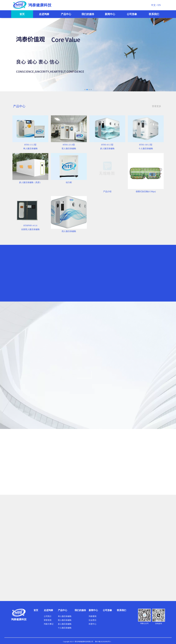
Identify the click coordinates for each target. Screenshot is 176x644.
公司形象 (132, 14)
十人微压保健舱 (65, 628)
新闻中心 (110, 14)
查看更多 (157, 106)
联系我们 (154, 14)
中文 (153, 5)
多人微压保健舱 (65, 624)
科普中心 (93, 624)
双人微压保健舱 (65, 620)
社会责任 (93, 620)
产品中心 (66, 14)
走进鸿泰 (44, 14)
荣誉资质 (48, 620)
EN (159, 5)
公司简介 (48, 616)
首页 (22, 14)
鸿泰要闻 (93, 616)
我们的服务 (88, 14)
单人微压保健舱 (65, 616)
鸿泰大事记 (49, 624)
